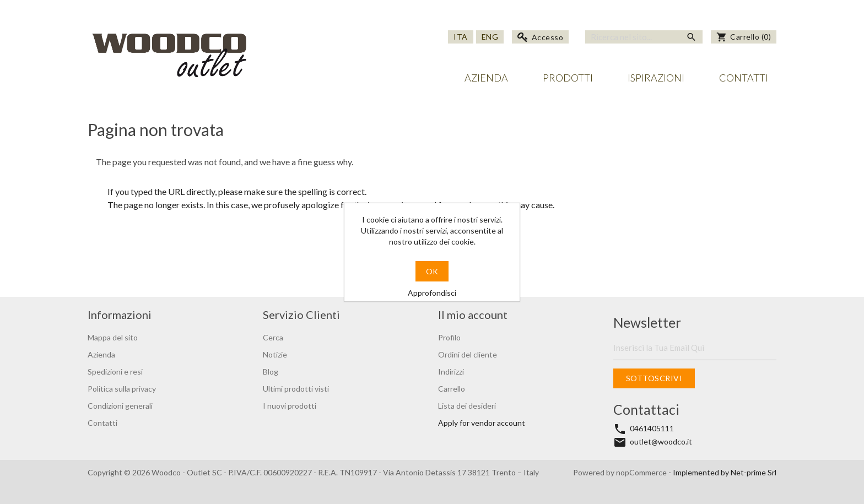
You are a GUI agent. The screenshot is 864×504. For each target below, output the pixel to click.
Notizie (275, 354)
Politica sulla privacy (122, 389)
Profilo (449, 337)
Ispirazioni (656, 78)
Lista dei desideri (467, 406)
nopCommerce (642, 472)
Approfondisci (432, 293)
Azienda (486, 78)
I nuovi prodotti (290, 406)
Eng (490, 37)
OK (432, 271)
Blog (271, 372)
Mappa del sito (113, 337)
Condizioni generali (120, 406)
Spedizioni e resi (115, 372)
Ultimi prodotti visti (296, 389)
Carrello (452, 389)
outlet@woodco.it (661, 441)
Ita (461, 37)
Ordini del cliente (468, 354)
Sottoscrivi (654, 378)
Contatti (744, 78)
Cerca (273, 337)
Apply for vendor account (482, 423)
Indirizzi (451, 372)
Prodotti (568, 78)
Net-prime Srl (754, 472)
